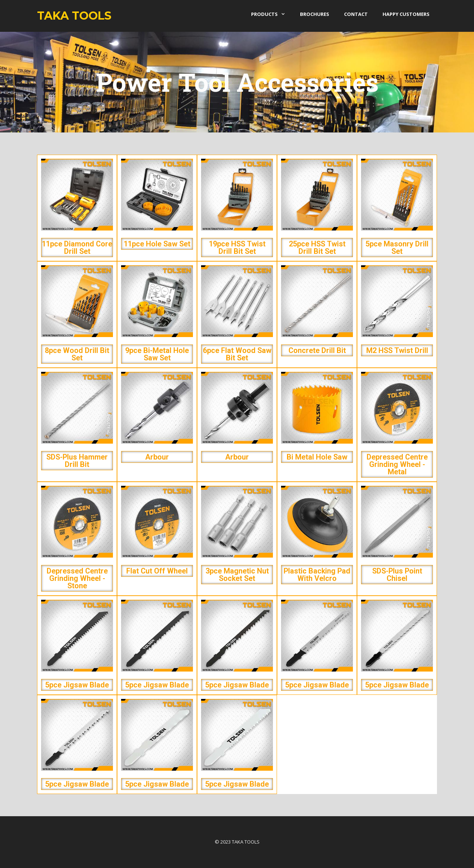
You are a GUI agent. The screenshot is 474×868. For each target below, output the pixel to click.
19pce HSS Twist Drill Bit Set (237, 248)
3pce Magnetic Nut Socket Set (237, 575)
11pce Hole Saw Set (157, 244)
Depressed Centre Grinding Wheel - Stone (77, 578)
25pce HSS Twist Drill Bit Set (317, 248)
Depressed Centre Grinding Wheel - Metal (397, 464)
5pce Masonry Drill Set (397, 248)
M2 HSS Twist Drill (397, 350)
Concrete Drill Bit (317, 350)
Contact (356, 14)
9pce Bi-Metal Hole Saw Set (157, 354)
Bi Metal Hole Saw (317, 457)
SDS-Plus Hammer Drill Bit (77, 461)
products (272, 14)
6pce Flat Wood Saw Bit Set (237, 354)
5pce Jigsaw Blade (77, 685)
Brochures (315, 14)
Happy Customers (406, 14)
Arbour (157, 457)
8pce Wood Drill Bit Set (77, 354)
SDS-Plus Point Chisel (397, 575)
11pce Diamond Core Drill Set (77, 248)
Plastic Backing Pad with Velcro (317, 575)
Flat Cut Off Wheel (157, 571)
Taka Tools (74, 16)
